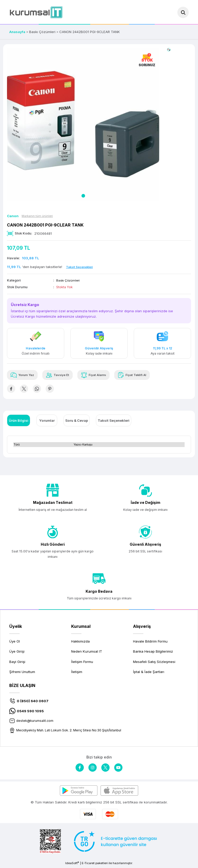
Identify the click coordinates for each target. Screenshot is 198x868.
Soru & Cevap (77, 421)
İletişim (77, 673)
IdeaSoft (72, 864)
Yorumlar (47, 421)
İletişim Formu (82, 663)
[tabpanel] (83, 124)
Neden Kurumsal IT (87, 653)
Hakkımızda (80, 642)
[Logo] (36, 12)
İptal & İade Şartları (149, 673)
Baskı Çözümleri (69, 280)
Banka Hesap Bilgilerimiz (153, 653)
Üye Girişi (17, 653)
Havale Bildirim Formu (150, 642)
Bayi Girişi (17, 663)
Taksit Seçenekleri (114, 421)
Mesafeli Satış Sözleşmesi (154, 663)
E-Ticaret (88, 864)
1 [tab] (83, 196)
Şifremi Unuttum (22, 673)
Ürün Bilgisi (19, 421)
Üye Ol (15, 642)
